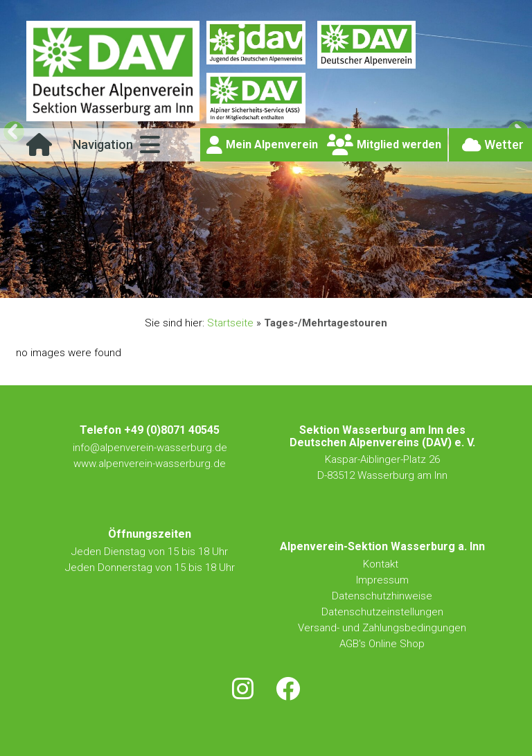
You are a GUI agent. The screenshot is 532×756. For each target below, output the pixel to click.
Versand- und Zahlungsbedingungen (382, 628)
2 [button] (242, 284)
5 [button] (290, 284)
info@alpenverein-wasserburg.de (150, 448)
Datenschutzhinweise (382, 596)
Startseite (230, 323)
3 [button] (258, 284)
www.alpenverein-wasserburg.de (150, 464)
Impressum (382, 580)
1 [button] (226, 284)
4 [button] (274, 284)
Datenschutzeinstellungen (382, 612)
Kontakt (382, 564)
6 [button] (306, 284)
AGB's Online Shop (382, 644)
